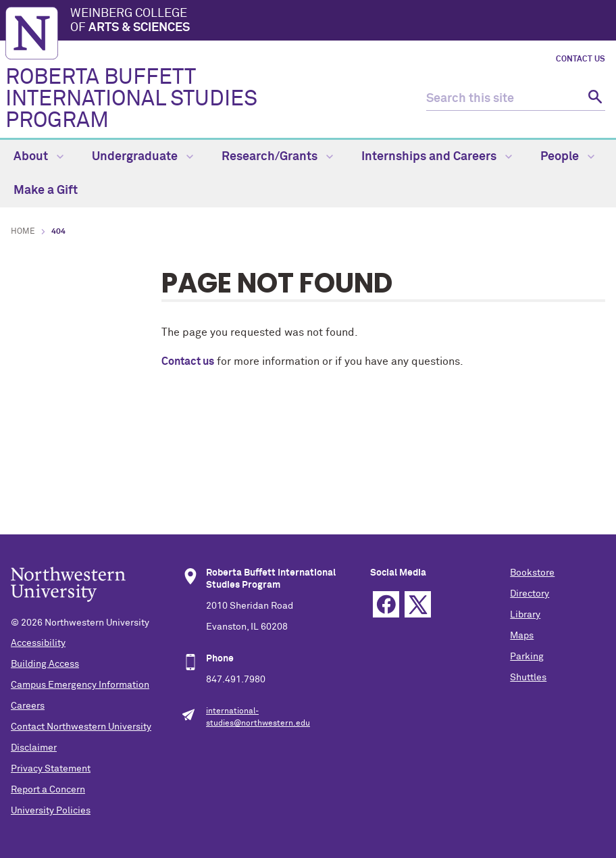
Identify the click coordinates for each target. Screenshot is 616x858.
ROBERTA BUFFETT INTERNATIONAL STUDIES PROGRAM (131, 99)
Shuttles (528, 678)
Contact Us (581, 59)
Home (23, 232)
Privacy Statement (51, 769)
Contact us (188, 361)
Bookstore (532, 573)
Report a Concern (48, 790)
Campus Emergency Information (80, 685)
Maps (522, 636)
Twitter (418, 604)
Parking (527, 657)
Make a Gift (46, 191)
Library (525, 615)
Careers (28, 706)
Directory (530, 594)
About (38, 157)
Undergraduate (143, 157)
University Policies (51, 811)
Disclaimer (34, 748)
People (567, 157)
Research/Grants (277, 157)
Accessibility (38, 643)
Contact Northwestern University (81, 727)
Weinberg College (340, 22)
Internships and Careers (437, 157)
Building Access (45, 664)
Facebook (386, 604)
